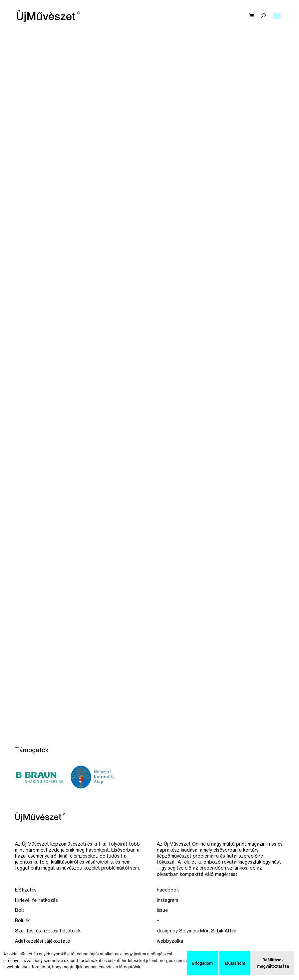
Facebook (168, 891)
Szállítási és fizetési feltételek (48, 931)
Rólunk (22, 921)
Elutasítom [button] (235, 963)
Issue (162, 911)
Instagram (167, 901)
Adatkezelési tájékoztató (43, 942)
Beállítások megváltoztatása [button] (273, 963)
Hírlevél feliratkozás (36, 901)
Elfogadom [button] (202, 963)
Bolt (20, 911)
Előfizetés (26, 891)
